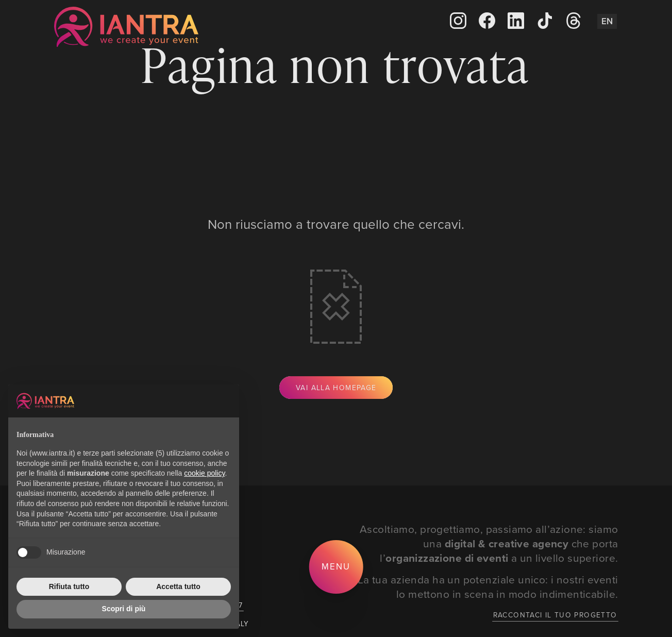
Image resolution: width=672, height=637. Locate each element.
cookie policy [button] (204, 473)
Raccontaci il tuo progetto (555, 615)
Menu (336, 566)
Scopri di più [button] (124, 609)
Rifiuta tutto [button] (69, 586)
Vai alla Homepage (336, 387)
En (607, 21)
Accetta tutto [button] (178, 586)
